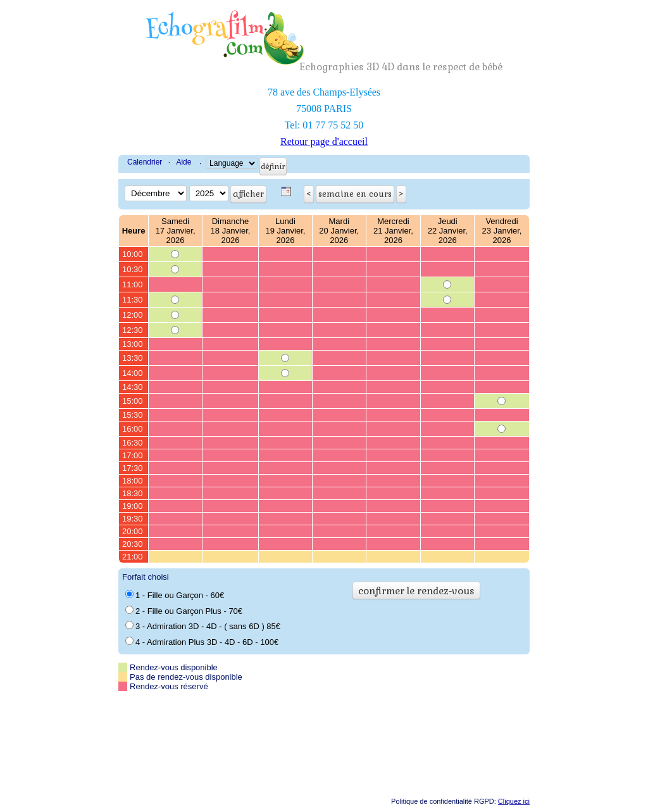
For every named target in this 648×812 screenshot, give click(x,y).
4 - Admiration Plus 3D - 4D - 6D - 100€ (202, 642)
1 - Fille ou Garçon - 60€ (175, 595)
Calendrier (145, 162)
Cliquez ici (514, 801)
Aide (184, 162)
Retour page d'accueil (324, 141)
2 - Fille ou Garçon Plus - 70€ (184, 611)
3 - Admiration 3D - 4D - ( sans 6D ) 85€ (203, 626)
